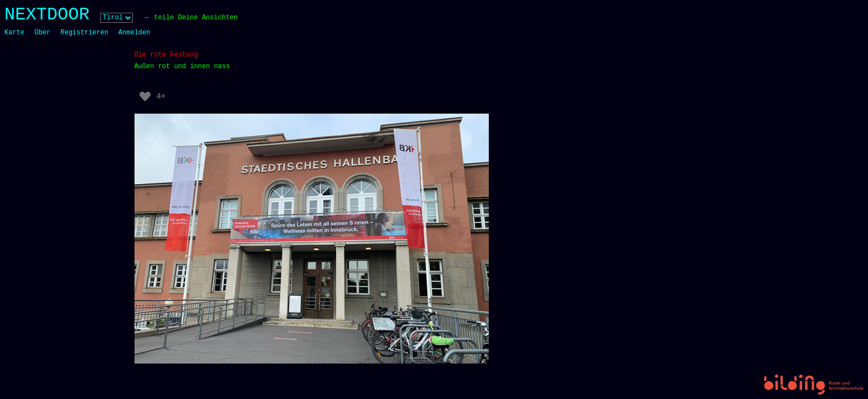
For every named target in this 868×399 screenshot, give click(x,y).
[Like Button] (145, 96)
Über (42, 33)
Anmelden (135, 33)
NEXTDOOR (47, 15)
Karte (14, 33)
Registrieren (84, 33)
